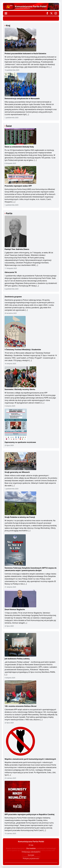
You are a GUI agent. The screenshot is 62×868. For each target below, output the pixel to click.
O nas (31, 845)
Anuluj (37, 856)
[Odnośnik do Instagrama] (56, 13)
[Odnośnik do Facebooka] (47, 13)
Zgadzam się (28, 856)
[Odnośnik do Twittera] (51, 13)
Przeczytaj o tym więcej (31, 852)
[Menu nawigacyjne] (6, 13)
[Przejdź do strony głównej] (31, 6)
